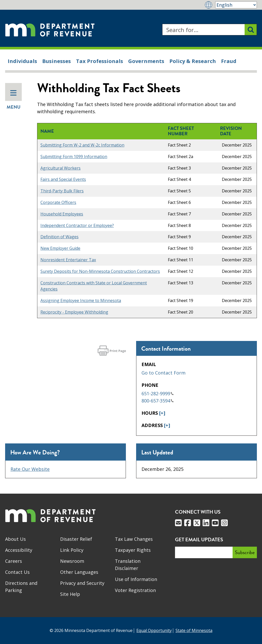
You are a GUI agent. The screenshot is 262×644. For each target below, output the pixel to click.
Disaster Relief (76, 539)
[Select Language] (236, 5)
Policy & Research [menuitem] (193, 61)
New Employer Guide (60, 248)
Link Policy (72, 550)
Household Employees (62, 214)
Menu (14, 100)
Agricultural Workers (61, 168)
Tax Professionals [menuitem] (100, 61)
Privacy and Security (82, 583)
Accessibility (19, 550)
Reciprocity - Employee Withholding (74, 312)
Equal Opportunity (154, 630)
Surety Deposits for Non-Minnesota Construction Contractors (100, 271)
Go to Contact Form (163, 373)
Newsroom (72, 561)
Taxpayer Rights (133, 550)
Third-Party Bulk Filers (62, 191)
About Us (15, 539)
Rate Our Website (30, 469)
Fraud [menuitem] (229, 61)
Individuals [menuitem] (22, 61)
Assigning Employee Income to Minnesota (81, 300)
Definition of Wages (59, 237)
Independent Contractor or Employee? (77, 225)
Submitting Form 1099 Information (74, 157)
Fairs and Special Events (63, 179)
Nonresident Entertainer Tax (68, 260)
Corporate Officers (58, 202)
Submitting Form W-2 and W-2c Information (82, 145)
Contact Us (17, 572)
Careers (14, 561)
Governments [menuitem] (146, 61)
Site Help (70, 594)
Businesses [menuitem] (57, 61)
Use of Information (136, 579)
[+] (162, 413)
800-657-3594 (158, 401)
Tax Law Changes (134, 539)
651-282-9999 (158, 393)
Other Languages (79, 572)
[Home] (50, 30)
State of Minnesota (194, 630)
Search (162, 24)
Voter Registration (135, 590)
